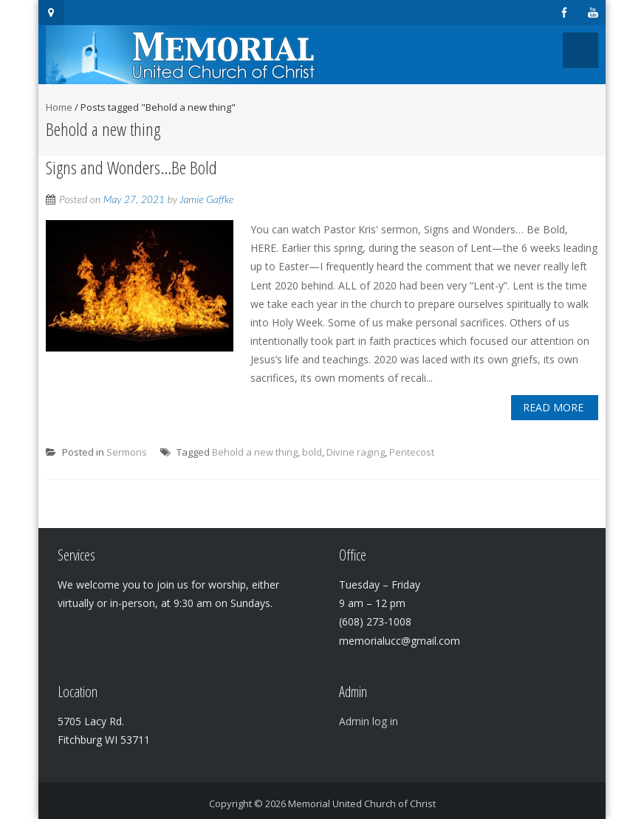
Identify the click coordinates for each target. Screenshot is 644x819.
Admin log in (369, 721)
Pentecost (412, 452)
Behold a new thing (255, 452)
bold (312, 452)
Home (59, 107)
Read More (553, 407)
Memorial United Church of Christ (362, 803)
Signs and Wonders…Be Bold (131, 167)
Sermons (127, 452)
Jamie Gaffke (206, 199)
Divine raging (356, 452)
